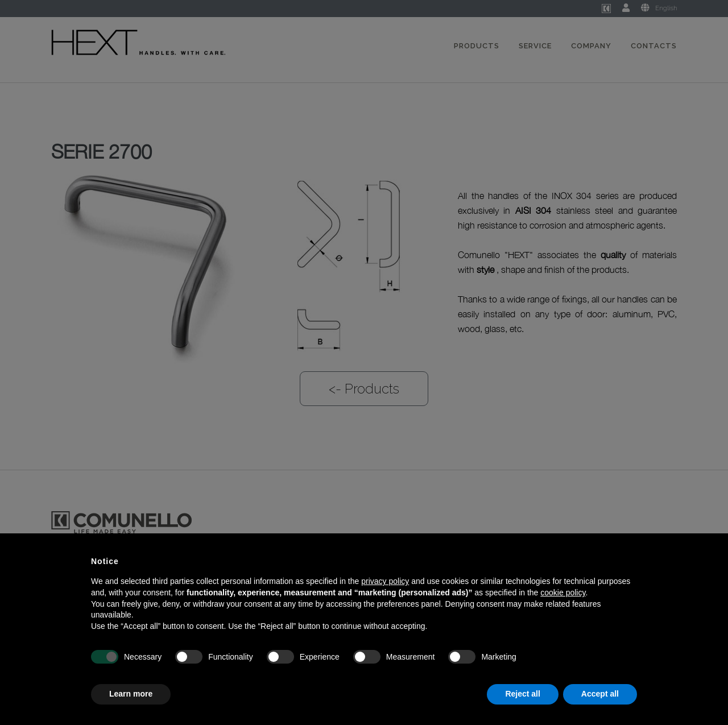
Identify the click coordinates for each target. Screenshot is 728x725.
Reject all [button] (522, 694)
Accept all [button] (600, 694)
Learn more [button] (131, 694)
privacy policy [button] (385, 581)
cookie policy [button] (563, 593)
